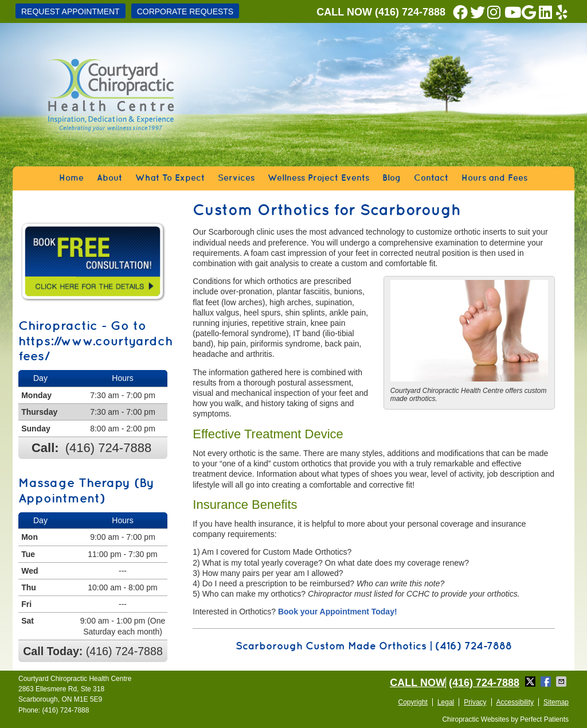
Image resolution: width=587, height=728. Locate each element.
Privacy (475, 702)
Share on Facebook (547, 682)
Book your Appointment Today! (338, 612)
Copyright (413, 702)
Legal (446, 702)
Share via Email (562, 682)
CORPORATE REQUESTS (185, 11)
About (109, 178)
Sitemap (556, 702)
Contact (431, 178)
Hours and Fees (494, 178)
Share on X (531, 682)
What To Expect (170, 178)
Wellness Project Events (318, 178)
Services (236, 178)
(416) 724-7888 (410, 12)
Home (71, 178)
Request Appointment (71, 11)
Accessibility (515, 702)
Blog (392, 178)
